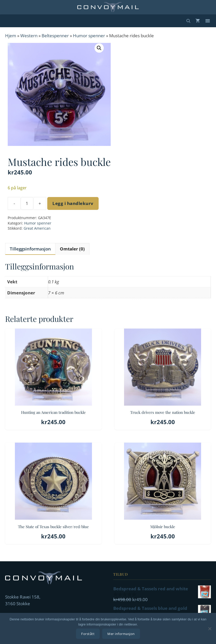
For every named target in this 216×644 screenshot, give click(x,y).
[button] (99, 48)
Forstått (88, 634)
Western (29, 36)
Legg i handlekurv (73, 203)
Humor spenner (89, 36)
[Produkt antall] (27, 203)
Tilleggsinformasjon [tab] (30, 249)
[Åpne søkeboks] (188, 21)
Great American (37, 228)
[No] (210, 629)
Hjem (11, 36)
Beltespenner (55, 36)
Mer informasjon (121, 634)
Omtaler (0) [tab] (72, 249)
